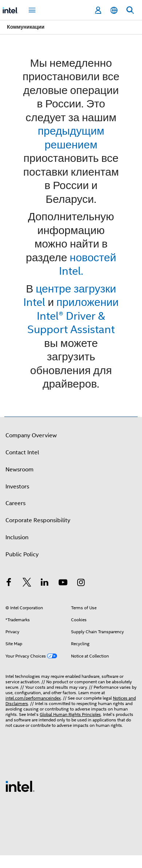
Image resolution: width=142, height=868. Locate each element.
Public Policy (22, 554)
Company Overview (31, 435)
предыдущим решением (71, 138)
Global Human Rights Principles (70, 714)
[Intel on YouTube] (63, 584)
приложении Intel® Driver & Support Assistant (73, 316)
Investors (17, 487)
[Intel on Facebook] (9, 584)
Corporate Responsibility (38, 520)
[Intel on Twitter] (27, 584)
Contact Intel (22, 453)
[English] (114, 10)
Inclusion (17, 537)
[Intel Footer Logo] (20, 786)
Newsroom (19, 470)
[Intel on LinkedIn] (45, 584)
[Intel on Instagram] (81, 584)
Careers (15, 503)
